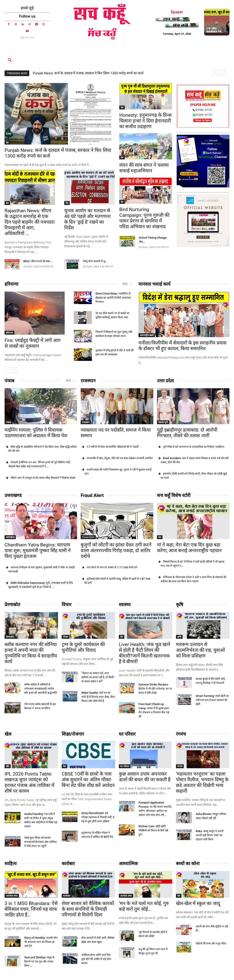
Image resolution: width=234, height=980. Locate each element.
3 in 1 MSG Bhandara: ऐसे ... (215, 30)
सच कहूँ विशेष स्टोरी (174, 495)
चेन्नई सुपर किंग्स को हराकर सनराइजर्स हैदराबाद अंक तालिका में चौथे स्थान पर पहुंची (40, 842)
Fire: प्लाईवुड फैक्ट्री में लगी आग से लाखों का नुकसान (33, 343)
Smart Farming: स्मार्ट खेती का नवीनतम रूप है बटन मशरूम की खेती (212, 700)
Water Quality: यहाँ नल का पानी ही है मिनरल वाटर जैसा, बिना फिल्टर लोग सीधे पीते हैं (98, 697)
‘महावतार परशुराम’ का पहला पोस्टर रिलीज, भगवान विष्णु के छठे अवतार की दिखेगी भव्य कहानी (202, 782)
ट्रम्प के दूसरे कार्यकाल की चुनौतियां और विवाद (83, 647)
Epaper (177, 12)
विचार (66, 605)
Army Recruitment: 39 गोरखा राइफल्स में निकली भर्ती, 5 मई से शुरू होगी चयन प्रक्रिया (98, 817)
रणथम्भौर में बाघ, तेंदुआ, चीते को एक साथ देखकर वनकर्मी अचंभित (120, 458)
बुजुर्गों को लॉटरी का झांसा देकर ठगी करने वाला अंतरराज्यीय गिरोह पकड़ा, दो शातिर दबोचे (116, 551)
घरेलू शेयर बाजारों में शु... (95, 261)
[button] (10, 60)
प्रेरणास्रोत (12, 605)
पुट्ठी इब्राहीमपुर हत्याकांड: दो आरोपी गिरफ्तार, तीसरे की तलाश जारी (187, 433)
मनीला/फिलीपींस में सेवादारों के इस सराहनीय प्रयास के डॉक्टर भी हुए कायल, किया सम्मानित (182, 346)
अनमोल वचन (12, 896)
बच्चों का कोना (188, 864)
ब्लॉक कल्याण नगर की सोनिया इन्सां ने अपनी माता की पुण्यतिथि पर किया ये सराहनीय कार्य (31, 653)
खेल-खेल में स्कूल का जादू (198, 903)
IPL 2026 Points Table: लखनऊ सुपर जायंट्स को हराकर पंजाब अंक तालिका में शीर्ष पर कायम (29, 782)
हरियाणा (11, 284)
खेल (8, 734)
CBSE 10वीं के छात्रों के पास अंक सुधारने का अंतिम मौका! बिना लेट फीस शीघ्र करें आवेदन (88, 780)
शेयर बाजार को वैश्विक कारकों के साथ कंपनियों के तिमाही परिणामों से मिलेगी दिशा (88, 909)
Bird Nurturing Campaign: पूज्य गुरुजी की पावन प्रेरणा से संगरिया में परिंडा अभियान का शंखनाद (144, 218)
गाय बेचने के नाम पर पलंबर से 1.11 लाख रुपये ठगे (112, 567)
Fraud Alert (92, 495)
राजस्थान (88, 381)
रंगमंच (181, 734)
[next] (222, 73)
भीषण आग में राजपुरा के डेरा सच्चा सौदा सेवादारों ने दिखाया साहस (43, 478)
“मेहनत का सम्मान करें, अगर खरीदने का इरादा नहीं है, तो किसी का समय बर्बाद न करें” (98, 677)
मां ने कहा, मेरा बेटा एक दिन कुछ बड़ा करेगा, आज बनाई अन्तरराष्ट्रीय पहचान (189, 548)
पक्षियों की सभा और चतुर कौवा (211, 944)
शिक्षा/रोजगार (73, 734)
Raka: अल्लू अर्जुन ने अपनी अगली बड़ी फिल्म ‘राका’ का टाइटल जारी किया (210, 835)
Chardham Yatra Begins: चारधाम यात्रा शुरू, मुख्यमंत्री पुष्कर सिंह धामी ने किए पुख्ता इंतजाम (38, 551)
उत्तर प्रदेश (165, 381)
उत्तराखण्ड (13, 495)
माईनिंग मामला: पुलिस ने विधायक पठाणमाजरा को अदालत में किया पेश (36, 433)
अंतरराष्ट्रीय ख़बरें (147, 335)
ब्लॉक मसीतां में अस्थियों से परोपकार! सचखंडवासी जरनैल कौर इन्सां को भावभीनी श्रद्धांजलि (41, 689)
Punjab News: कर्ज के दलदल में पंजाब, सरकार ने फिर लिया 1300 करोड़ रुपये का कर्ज (88, 73)
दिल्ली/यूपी (163, 422)
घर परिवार (127, 734)
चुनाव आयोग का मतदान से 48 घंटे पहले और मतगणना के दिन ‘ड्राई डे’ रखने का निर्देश (87, 219)
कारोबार (68, 864)
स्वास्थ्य (125, 605)
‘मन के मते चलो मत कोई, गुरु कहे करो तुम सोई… (144, 906)
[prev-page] (7, 370)
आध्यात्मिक (128, 864)
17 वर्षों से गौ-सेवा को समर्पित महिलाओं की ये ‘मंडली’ (113, 447)
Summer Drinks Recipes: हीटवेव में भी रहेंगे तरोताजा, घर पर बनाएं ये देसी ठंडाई (155, 689)
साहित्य (11, 864)
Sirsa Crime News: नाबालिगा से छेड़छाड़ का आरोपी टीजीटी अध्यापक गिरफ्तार (113, 298)
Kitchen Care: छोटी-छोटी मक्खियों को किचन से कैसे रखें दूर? (153, 830)
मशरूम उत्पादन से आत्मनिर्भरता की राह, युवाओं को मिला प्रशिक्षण (200, 650)
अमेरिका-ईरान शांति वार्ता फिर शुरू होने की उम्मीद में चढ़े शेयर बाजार (96, 959)
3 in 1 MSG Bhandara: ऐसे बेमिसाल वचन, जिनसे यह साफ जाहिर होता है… (31, 909)
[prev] (215, 73)
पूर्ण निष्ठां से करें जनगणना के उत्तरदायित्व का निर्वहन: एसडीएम (194, 447)
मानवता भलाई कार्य (154, 284)
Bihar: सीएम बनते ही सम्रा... (38, 261)
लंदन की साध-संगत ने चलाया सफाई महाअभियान (144, 168)
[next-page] (15, 370)
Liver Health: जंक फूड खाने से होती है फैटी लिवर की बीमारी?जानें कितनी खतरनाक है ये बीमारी (145, 653)
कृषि (180, 605)
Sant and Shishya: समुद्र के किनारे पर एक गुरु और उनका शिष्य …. (39, 962)
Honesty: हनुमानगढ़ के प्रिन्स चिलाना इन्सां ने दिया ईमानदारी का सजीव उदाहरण (145, 121)
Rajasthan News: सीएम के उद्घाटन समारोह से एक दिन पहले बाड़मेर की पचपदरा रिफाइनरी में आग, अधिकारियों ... (30, 222)
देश (7, 142)
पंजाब (9, 381)
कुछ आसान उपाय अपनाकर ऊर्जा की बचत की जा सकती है (145, 777)
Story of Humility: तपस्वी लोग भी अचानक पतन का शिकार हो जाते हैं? (41, 942)
